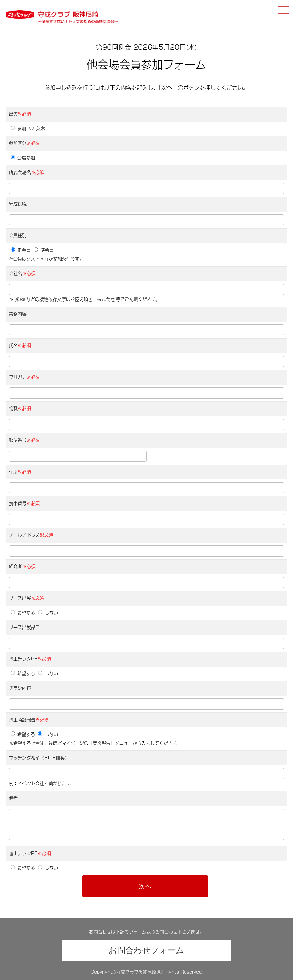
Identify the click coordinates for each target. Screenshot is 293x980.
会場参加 (23, 158)
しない (48, 613)
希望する (23, 613)
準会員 (44, 250)
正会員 (21, 250)
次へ (145, 886)
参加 (18, 129)
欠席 (37, 129)
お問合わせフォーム (146, 950)
